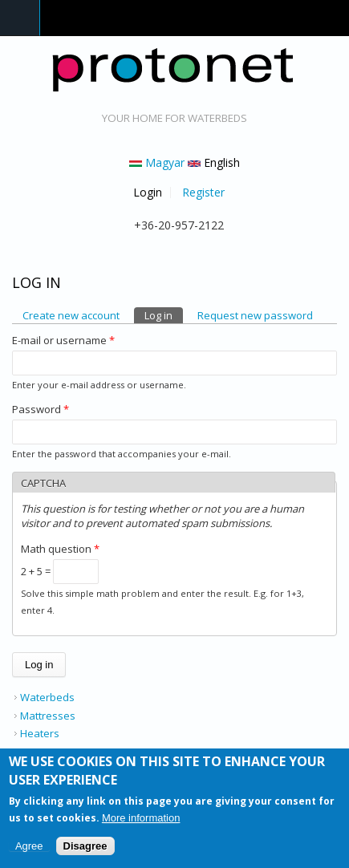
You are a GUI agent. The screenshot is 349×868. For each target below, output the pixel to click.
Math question (60, 549)
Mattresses (48, 716)
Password (41, 409)
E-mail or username (63, 340)
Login (148, 193)
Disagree (85, 850)
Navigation (20, 18)
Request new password (255, 315)
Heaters (40, 733)
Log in (164, 315)
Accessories (49, 752)
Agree (29, 850)
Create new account (71, 315)
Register (203, 193)
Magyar (157, 162)
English (214, 162)
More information (141, 823)
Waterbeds (47, 697)
